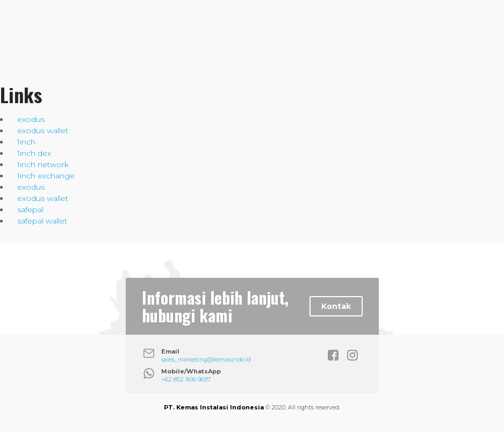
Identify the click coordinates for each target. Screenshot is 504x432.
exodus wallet (43, 131)
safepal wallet (42, 221)
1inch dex (34, 153)
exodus (31, 119)
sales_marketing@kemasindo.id (206, 359)
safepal (30, 210)
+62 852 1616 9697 (186, 379)
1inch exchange (46, 176)
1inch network (43, 164)
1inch (26, 142)
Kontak (336, 306)
